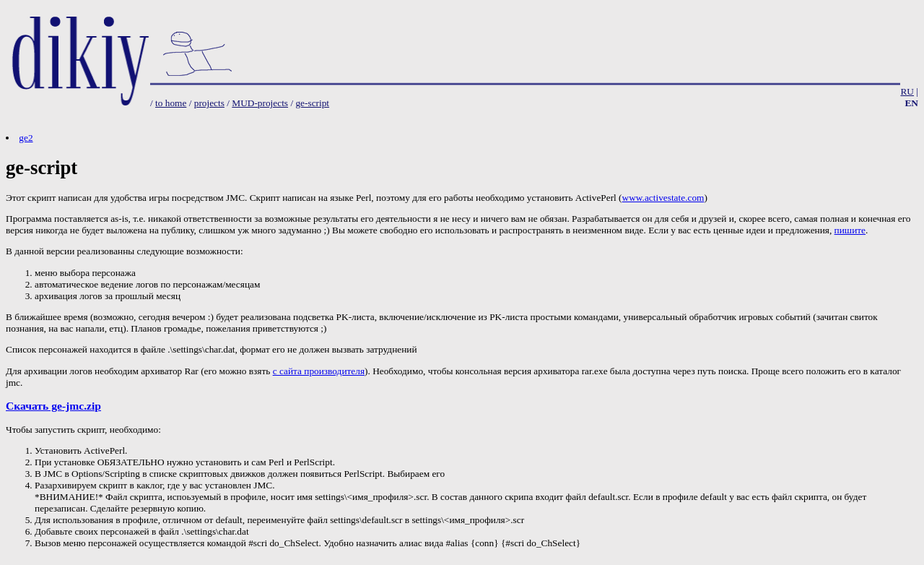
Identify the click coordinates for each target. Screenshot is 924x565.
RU (907, 91)
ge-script (312, 103)
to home (171, 103)
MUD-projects (260, 103)
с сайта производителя (319, 371)
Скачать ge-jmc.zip (53, 406)
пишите (850, 230)
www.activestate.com (663, 198)
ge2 (26, 138)
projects (209, 103)
